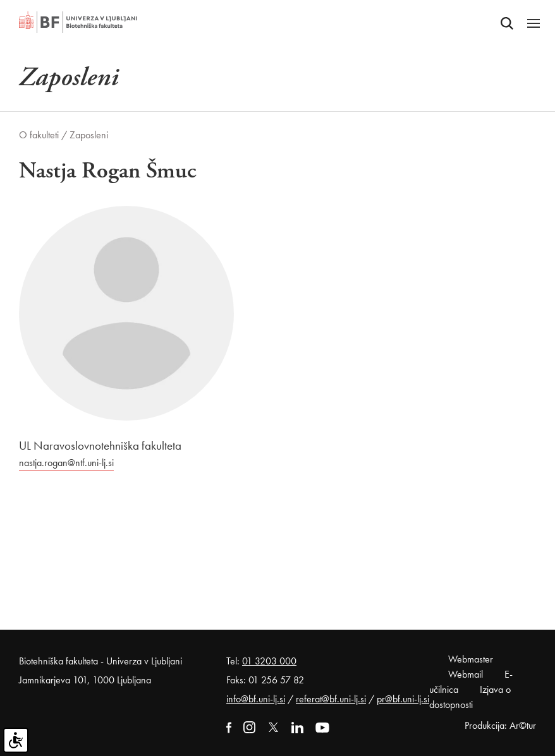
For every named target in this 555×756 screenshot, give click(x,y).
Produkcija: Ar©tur (500, 725)
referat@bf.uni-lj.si (331, 699)
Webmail (466, 674)
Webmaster (471, 659)
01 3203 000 (269, 661)
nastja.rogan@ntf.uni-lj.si (66, 463)
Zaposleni (89, 135)
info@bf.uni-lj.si (256, 699)
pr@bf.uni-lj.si (403, 699)
